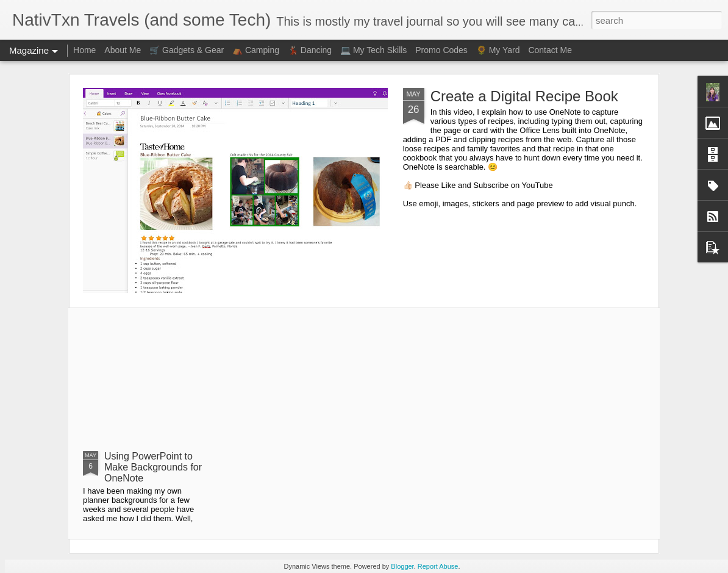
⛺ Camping (256, 50)
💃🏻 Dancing (310, 50)
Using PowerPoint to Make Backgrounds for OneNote (153, 467)
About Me (123, 50)
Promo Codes (441, 50)
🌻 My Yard (498, 50)
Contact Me (550, 50)
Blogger (402, 566)
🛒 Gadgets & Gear (187, 50)
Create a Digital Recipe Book (524, 96)
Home (84, 50)
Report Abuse (438, 566)
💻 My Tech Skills (373, 50)
